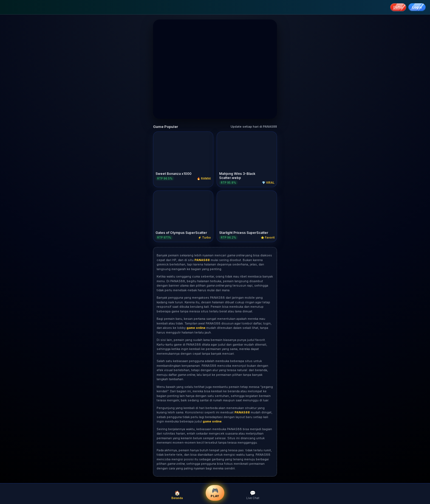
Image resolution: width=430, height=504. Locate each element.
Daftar (398, 7)
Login (417, 7)
